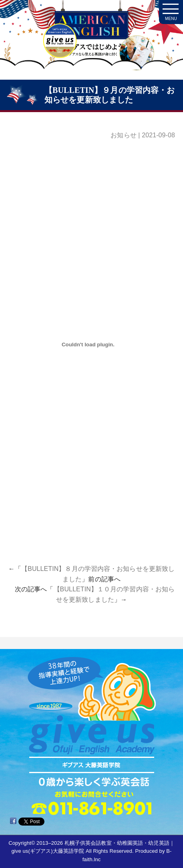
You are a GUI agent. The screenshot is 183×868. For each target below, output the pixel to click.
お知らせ (123, 135)
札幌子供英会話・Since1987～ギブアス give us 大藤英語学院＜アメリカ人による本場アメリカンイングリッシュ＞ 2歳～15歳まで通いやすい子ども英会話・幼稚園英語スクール (91, 44)
